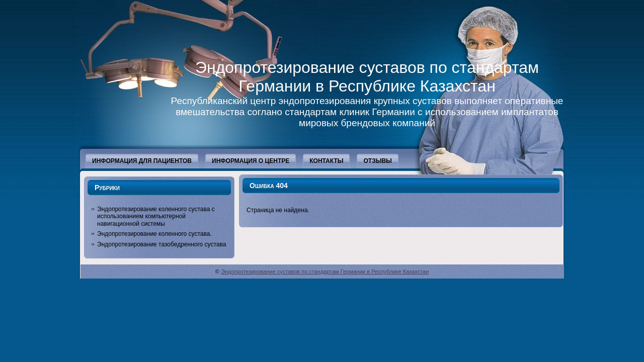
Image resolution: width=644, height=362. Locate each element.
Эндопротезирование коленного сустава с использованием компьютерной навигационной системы (156, 216)
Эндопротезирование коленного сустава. (154, 234)
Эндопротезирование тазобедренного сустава (162, 244)
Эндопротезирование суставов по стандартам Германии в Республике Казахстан (367, 77)
